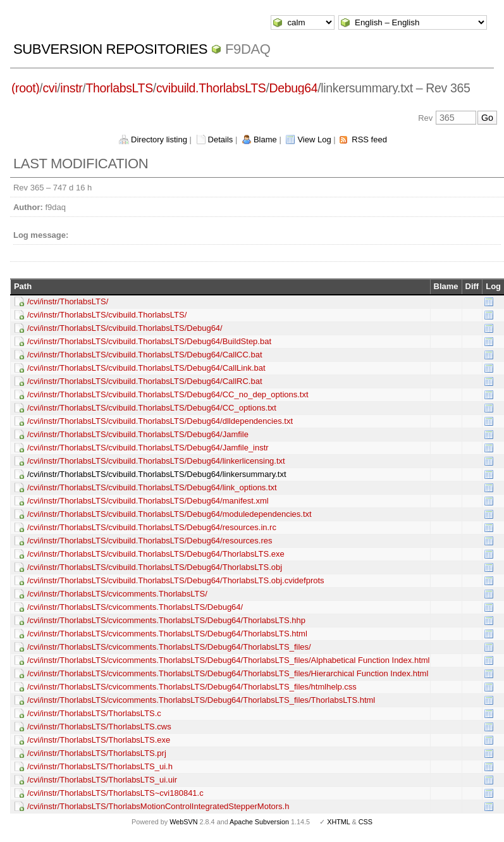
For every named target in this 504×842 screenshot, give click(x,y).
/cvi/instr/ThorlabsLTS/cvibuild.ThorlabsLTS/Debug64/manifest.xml (148, 501)
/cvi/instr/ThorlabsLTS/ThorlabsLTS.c (94, 713)
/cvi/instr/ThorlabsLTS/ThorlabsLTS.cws (99, 727)
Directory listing (159, 139)
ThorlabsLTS (119, 88)
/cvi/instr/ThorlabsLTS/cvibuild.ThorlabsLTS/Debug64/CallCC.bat (145, 355)
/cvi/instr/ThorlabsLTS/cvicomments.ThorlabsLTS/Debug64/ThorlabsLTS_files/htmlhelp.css (192, 687)
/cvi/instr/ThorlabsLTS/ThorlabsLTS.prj (97, 753)
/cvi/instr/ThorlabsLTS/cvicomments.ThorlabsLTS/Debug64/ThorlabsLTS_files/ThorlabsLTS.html (201, 700)
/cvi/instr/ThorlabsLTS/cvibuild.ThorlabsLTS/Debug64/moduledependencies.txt (169, 514)
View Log (314, 139)
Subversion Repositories (110, 49)
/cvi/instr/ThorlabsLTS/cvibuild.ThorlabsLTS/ (107, 315)
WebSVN (183, 822)
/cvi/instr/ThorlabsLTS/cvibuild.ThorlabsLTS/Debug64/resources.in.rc (152, 527)
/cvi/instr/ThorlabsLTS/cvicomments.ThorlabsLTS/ (117, 594)
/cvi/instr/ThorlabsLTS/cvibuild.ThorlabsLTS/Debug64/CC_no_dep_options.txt (168, 394)
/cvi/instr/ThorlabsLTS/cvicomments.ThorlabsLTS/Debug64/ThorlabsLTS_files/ (169, 647)
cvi (50, 88)
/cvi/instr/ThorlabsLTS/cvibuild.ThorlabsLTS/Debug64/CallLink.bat (146, 368)
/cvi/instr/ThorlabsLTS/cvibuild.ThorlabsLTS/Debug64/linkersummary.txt (157, 474)
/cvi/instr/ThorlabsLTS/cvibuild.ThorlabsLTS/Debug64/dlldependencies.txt (160, 421)
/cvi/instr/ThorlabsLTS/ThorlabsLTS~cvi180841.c (115, 793)
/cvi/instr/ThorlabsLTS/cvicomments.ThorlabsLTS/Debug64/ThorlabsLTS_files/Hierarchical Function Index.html (228, 673)
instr (71, 88)
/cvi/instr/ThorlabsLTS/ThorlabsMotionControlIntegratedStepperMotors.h (158, 806)
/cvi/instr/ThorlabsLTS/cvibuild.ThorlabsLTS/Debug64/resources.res (150, 541)
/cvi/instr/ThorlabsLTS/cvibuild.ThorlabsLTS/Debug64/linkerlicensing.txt (156, 461)
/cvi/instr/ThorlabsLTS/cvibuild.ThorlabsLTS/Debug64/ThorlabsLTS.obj (155, 567)
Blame (265, 139)
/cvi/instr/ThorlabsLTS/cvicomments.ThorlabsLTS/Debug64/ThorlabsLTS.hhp (166, 620)
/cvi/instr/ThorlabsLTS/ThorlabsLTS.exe (99, 740)
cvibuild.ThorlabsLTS (211, 88)
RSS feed (369, 139)
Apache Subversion (259, 822)
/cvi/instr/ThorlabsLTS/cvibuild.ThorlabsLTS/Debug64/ (125, 328)
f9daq (248, 49)
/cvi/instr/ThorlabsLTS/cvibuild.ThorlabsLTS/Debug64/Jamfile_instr (148, 448)
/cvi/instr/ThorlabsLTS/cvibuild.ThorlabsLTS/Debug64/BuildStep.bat (149, 341)
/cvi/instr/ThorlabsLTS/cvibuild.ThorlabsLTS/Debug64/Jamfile (138, 434)
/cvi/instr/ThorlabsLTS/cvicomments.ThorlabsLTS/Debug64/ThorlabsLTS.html (167, 634)
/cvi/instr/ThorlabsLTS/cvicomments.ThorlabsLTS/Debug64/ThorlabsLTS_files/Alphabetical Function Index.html (229, 660)
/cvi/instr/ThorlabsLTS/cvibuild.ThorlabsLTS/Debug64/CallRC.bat (145, 381)
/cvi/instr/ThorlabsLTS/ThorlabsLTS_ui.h (100, 766)
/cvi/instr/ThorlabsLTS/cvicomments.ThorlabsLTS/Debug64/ (135, 607)
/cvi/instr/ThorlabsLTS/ (68, 301)
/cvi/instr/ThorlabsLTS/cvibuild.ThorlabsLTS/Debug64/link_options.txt (152, 487)
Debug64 (294, 88)
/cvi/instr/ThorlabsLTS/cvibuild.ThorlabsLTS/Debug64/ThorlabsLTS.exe (156, 554)
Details (221, 139)
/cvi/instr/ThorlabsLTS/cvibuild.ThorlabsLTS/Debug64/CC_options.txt (152, 408)
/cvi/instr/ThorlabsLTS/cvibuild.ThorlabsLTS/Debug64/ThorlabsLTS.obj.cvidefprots (176, 580)
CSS (366, 822)
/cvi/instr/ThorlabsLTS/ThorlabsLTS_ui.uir (102, 780)
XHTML (338, 822)
